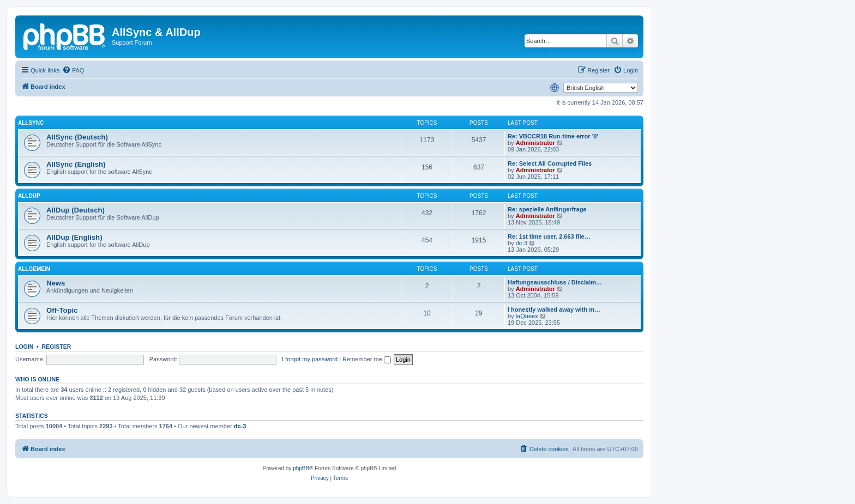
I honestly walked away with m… (554, 309)
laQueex (527, 316)
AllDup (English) (74, 237)
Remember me (367, 359)
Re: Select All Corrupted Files (550, 163)
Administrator (535, 143)
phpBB (301, 468)
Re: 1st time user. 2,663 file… (549, 236)
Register (57, 347)
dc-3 (522, 243)
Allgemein (34, 269)
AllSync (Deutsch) (77, 137)
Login (24, 347)
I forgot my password (310, 359)
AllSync (31, 123)
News (56, 283)
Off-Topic (62, 310)
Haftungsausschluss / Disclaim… (555, 282)
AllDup (29, 196)
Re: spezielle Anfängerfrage (547, 209)
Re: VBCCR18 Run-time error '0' (553, 136)
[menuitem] (73, 70)
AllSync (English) (76, 164)
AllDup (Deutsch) (76, 210)
